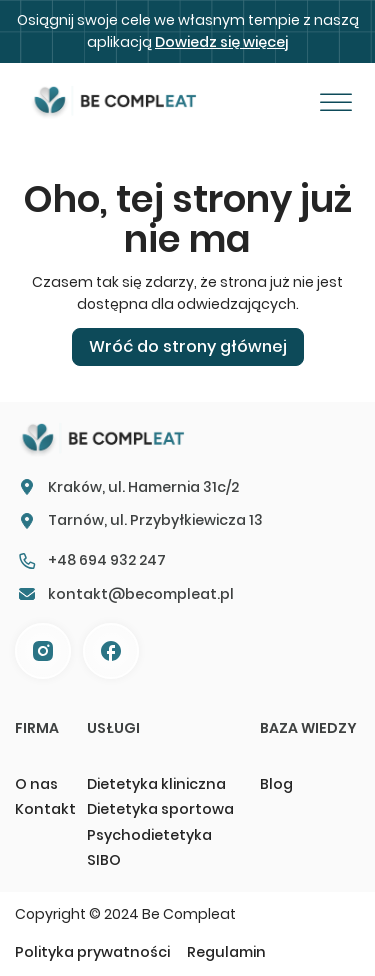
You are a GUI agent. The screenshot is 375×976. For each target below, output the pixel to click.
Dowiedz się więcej (221, 42)
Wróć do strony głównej (188, 346)
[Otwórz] (336, 103)
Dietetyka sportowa (160, 809)
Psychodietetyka (149, 835)
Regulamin (226, 952)
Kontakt (45, 809)
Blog (276, 784)
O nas (36, 784)
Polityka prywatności (92, 952)
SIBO (104, 860)
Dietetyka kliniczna (156, 784)
